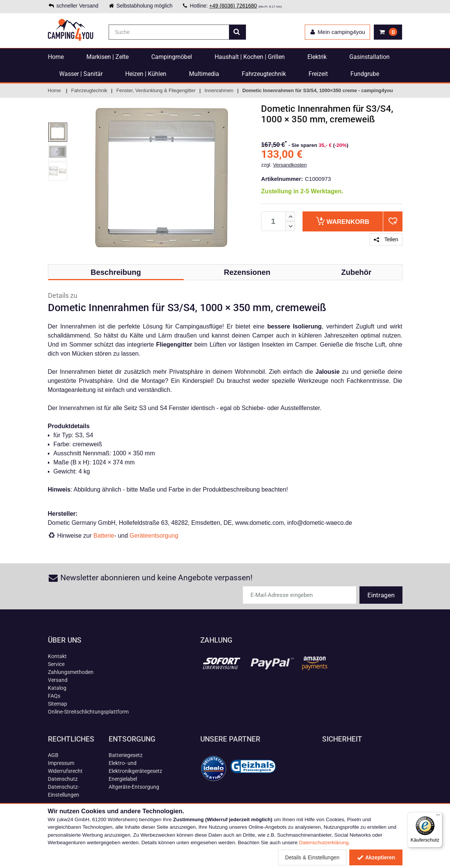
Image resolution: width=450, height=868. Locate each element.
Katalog (57, 688)
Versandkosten (290, 165)
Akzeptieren (376, 857)
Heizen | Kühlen (146, 74)
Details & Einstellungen (312, 857)
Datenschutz (63, 779)
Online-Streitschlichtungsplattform (88, 712)
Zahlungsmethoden (71, 672)
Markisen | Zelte (108, 57)
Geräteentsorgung (154, 536)
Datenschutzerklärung (324, 843)
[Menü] (438, 817)
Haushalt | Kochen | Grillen (250, 57)
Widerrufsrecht (65, 771)
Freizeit (318, 74)
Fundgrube (365, 74)
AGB (53, 755)
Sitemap (58, 704)
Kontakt (57, 656)
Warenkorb (343, 221)
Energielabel (123, 779)
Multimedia (204, 74)
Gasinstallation (369, 57)
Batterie (104, 536)
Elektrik (317, 57)
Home (56, 57)
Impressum (61, 763)
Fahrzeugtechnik (264, 74)
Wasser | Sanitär (81, 74)
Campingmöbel (172, 57)
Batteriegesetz (126, 755)
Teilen (386, 239)
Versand (58, 680)
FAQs (54, 696)
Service (56, 664)
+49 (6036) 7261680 (233, 6)
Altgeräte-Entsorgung (134, 787)
